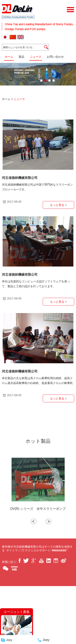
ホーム (9, 57)
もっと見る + (58, 205)
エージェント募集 (17, 612)
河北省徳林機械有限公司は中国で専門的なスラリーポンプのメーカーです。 (37, 187)
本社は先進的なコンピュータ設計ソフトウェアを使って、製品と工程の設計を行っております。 (36, 284)
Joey (9, 640)
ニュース (36, 57)
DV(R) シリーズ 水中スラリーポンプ (38, 509)
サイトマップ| (16, 550)
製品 (21, 57)
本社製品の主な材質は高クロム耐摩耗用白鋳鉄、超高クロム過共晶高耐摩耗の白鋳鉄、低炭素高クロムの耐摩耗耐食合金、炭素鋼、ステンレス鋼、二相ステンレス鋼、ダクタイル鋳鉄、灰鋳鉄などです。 (37, 381)
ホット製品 (38, 441)
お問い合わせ (55, 57)
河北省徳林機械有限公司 (20, 178)
